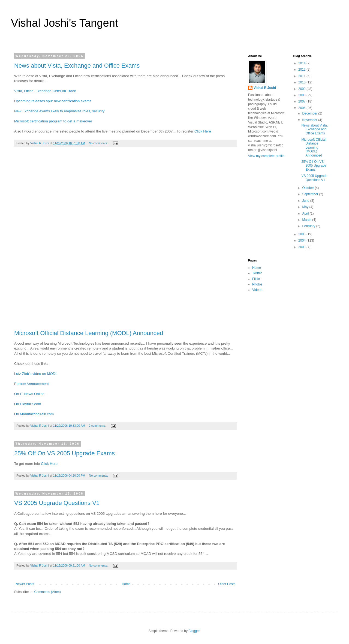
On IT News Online (29, 394)
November (310, 120)
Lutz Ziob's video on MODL (36, 374)
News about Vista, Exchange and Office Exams (77, 66)
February (309, 226)
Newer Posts (25, 584)
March (307, 220)
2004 (302, 240)
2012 (302, 70)
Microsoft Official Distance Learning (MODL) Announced (89, 333)
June (306, 201)
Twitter (257, 273)
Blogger (194, 631)
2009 (302, 89)
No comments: (99, 143)
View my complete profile (266, 156)
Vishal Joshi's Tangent (64, 23)
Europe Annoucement (31, 384)
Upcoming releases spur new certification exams (53, 101)
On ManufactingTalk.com (34, 414)
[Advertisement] (125, 241)
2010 (302, 82)
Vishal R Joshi (265, 88)
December (310, 113)
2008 (302, 95)
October (308, 188)
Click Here (203, 131)
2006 (302, 108)
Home (126, 584)
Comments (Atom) (47, 592)
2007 (302, 101)
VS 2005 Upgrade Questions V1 (57, 503)
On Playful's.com (28, 404)
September (311, 194)
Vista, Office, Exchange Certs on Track (45, 91)
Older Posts (227, 584)
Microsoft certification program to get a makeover (53, 121)
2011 (302, 76)
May (306, 207)
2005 (302, 234)
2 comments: (98, 426)
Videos (257, 290)
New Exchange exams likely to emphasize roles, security (59, 111)
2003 (302, 247)
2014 (302, 63)
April (306, 213)
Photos (257, 284)
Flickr (256, 279)
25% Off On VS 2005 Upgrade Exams (64, 453)
